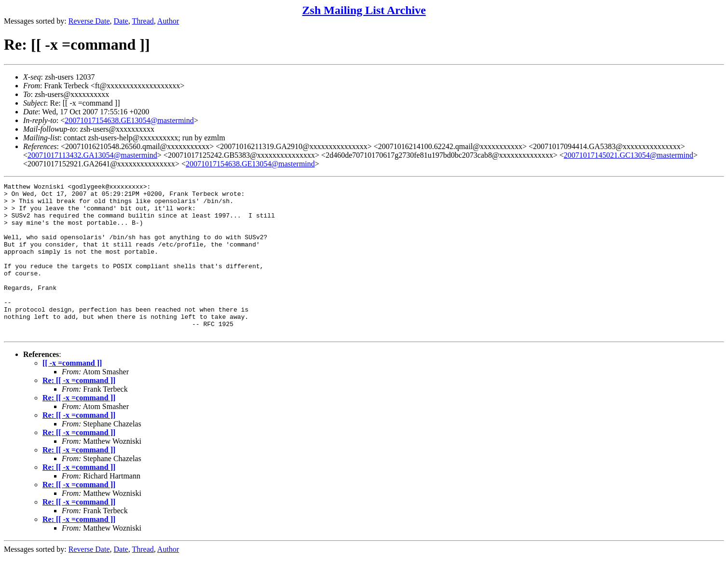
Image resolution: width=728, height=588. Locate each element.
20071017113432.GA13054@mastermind (92, 155)
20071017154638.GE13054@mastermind (129, 120)
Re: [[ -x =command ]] (79, 411)
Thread (143, 21)
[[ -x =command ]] (72, 393)
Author (168, 21)
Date (121, 21)
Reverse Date (89, 21)
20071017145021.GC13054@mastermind (629, 155)
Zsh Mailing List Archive (364, 10)
